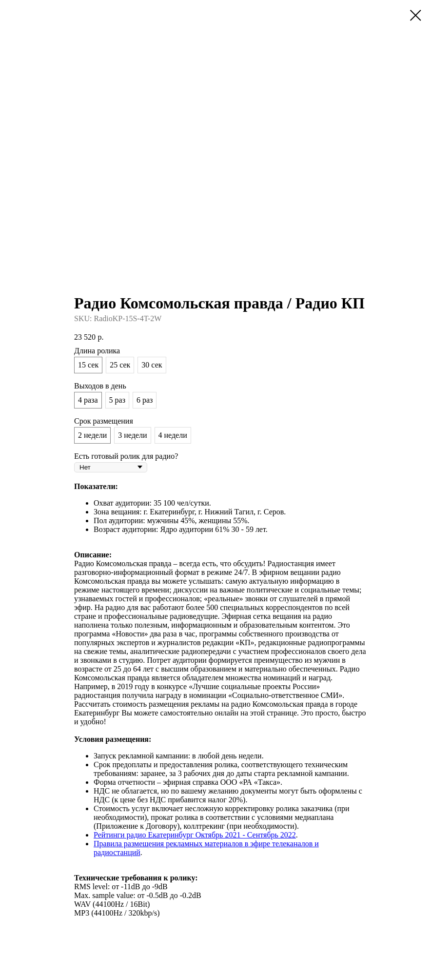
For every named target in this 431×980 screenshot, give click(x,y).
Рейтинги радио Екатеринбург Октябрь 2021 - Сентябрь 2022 (195, 835)
